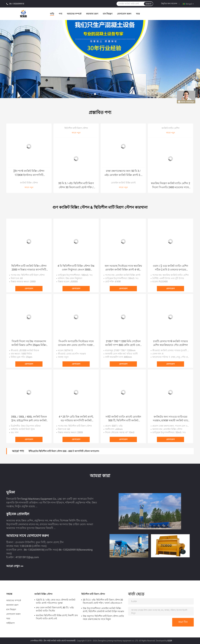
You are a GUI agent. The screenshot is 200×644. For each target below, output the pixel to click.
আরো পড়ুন (29, 187)
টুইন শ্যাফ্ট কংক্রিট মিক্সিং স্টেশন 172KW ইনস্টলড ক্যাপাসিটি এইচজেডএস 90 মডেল (29, 173)
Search (148, 4)
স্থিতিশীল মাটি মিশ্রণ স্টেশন (76, 128)
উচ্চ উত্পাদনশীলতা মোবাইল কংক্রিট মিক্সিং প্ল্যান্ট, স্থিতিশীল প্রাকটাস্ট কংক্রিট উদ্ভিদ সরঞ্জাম (103, 610)
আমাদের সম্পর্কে (74, 14)
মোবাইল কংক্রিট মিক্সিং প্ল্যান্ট (123, 183)
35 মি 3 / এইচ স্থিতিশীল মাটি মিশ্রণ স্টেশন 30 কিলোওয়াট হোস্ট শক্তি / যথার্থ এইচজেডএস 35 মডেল (76, 186)
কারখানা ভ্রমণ (92, 14)
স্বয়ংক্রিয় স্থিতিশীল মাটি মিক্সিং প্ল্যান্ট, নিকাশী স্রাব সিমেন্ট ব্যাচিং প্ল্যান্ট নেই (57, 617)
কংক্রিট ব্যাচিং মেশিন (171, 128)
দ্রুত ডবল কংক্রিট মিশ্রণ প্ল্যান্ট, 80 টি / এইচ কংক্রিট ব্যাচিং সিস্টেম (55, 609)
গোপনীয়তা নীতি (36, 641)
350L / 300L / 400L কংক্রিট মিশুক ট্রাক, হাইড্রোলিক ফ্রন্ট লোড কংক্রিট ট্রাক (29, 419)
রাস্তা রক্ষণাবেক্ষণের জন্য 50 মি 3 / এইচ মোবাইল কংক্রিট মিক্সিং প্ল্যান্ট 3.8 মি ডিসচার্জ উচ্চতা (123, 173)
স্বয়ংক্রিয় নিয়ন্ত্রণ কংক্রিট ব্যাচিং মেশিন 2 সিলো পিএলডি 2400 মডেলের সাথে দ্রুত (171, 186)
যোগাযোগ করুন (124, 14)
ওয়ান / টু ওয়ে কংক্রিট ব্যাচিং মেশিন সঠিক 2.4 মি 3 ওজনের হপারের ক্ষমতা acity (170, 268)
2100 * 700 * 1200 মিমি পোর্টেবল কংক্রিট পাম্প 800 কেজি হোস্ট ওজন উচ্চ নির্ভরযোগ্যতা (123, 343)
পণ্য (60, 14)
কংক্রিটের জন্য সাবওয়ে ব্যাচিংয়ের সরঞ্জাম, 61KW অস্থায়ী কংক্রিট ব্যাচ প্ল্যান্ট (170, 419)
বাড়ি (52, 14)
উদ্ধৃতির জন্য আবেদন (169, 4)
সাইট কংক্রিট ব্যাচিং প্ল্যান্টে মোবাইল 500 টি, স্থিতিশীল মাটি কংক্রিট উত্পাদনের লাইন (123, 419)
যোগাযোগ (29, 289)
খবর (138, 14)
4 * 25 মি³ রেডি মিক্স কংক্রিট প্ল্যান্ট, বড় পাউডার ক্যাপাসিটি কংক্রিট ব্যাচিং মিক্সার (76, 419)
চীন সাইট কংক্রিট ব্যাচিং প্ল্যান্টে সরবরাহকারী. (60, 641)
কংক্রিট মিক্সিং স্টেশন (29, 183)
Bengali (190, 4)
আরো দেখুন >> (15, 566)
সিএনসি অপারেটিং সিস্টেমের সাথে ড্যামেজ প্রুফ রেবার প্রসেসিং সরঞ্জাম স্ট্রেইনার (76, 343)
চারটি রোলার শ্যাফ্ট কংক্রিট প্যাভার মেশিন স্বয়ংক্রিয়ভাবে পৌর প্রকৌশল (171, 343)
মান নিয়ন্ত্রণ (108, 14)
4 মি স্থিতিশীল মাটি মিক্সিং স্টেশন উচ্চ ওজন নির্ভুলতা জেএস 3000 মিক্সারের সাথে (76, 268)
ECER (170, 641)
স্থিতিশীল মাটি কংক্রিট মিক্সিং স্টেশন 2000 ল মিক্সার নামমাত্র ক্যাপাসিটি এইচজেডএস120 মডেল (29, 268)
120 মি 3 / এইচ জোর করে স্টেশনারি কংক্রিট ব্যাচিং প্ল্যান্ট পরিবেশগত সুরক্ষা (56, 601)
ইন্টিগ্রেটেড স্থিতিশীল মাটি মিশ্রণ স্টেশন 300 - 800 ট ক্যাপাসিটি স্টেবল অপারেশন (64, 451)
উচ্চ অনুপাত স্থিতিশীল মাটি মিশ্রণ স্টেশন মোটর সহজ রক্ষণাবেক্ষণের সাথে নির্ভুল (103, 618)
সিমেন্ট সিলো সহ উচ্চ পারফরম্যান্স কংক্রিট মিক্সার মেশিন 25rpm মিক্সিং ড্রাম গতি (29, 343)
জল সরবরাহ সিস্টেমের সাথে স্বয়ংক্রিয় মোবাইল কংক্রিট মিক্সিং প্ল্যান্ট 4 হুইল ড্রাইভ (123, 268)
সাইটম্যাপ (11, 623)
